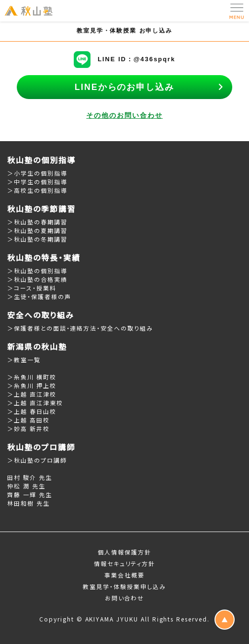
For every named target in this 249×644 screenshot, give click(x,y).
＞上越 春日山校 (32, 411)
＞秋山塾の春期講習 (37, 222)
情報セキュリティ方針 (125, 563)
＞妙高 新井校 (28, 428)
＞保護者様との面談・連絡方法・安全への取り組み (80, 328)
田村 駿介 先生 (30, 477)
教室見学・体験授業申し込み (124, 586)
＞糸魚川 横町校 (32, 377)
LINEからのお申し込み (124, 87)
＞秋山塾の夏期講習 (37, 230)
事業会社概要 (124, 575)
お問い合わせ (125, 598)
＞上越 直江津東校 (35, 403)
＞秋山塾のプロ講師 (37, 460)
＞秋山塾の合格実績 (37, 279)
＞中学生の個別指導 (37, 182)
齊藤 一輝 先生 (30, 494)
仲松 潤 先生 (26, 486)
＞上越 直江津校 (32, 394)
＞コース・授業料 (32, 288)
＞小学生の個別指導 (37, 173)
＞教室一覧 (24, 360)
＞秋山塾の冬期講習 (37, 239)
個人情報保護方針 (124, 552)
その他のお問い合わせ (124, 115)
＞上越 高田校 (28, 420)
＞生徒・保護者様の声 (39, 296)
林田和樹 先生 (28, 503)
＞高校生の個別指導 (37, 190)
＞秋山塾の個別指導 (37, 271)
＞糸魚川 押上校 (32, 385)
